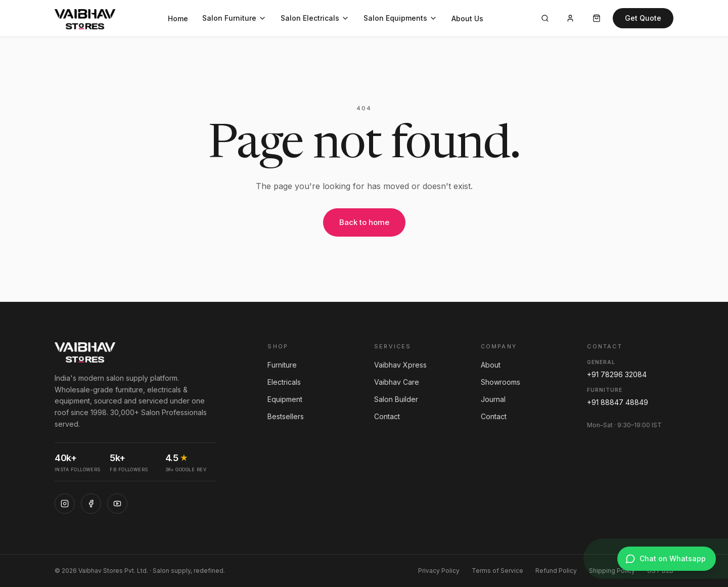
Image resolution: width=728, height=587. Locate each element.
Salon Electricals (315, 18)
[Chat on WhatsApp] (667, 559)
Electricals (284, 382)
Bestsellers (286, 416)
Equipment (285, 399)
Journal (493, 399)
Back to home (364, 222)
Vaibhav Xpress (400, 365)
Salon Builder (396, 399)
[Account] (570, 18)
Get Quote (643, 18)
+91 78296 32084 (617, 374)
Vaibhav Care (397, 382)
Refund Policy (556, 571)
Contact (387, 416)
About (491, 365)
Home (178, 18)
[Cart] (597, 18)
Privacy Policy (439, 571)
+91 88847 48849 (618, 402)
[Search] (545, 18)
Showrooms (500, 382)
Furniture (282, 365)
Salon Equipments (400, 18)
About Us (467, 18)
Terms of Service (497, 571)
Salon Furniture (234, 18)
